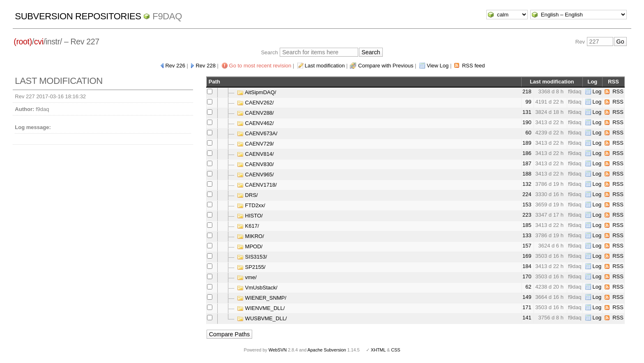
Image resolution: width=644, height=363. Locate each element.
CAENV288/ (255, 113)
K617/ (248, 226)
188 (527, 174)
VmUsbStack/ (257, 288)
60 (528, 133)
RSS (618, 91)
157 (527, 246)
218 (527, 91)
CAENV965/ (255, 175)
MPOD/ (250, 246)
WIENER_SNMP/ (262, 298)
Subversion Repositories (78, 16)
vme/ (247, 277)
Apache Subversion (327, 350)
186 (527, 153)
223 (527, 215)
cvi (39, 42)
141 (527, 318)
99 (528, 102)
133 (527, 235)
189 (527, 143)
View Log (438, 66)
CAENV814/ (255, 154)
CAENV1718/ (257, 185)
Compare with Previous (386, 66)
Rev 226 (175, 66)
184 (527, 266)
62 (528, 287)
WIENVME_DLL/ (261, 308)
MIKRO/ (251, 236)
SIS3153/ (252, 257)
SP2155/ (251, 267)
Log (597, 91)
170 (527, 276)
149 (527, 297)
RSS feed (474, 66)
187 (527, 163)
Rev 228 (205, 66)
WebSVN (278, 350)
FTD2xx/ (251, 205)
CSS (396, 350)
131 (527, 112)
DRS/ (247, 195)
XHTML (378, 350)
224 (527, 194)
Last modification (325, 66)
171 (527, 307)
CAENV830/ (255, 164)
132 (527, 184)
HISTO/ (250, 216)
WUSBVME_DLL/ (262, 318)
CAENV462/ (255, 123)
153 (527, 205)
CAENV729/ (255, 144)
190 (527, 122)
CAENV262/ (255, 103)
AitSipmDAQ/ (256, 92)
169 (527, 256)
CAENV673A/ (257, 133)
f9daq (167, 16)
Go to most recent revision (260, 66)
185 (527, 225)
